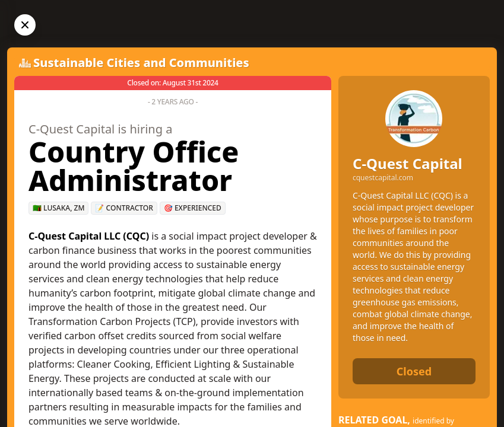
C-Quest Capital (408, 163)
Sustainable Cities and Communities (141, 63)
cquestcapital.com (383, 178)
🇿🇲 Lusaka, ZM (58, 208)
